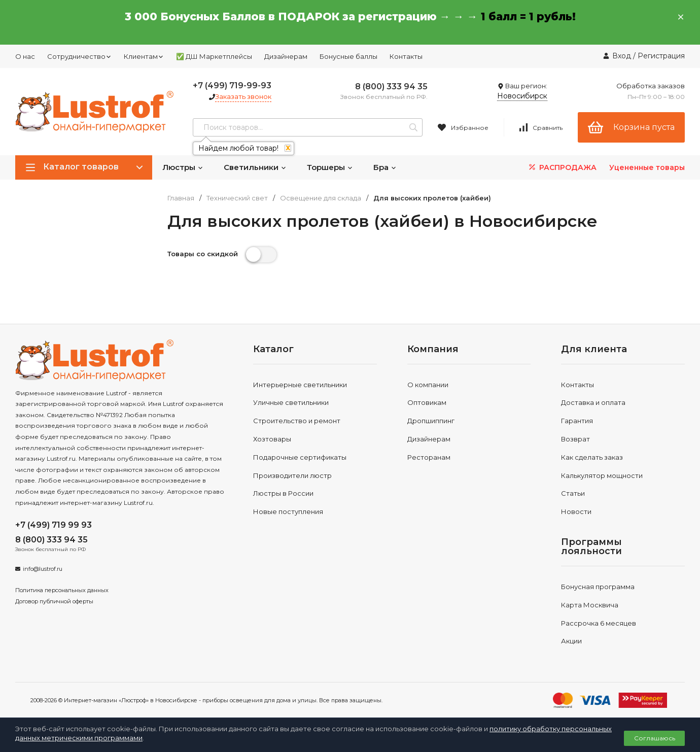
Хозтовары (272, 439)
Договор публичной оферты (54, 601)
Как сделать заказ (592, 457)
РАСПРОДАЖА (562, 167)
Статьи (573, 493)
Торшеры (330, 167)
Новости (576, 511)
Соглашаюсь (655, 738)
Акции (571, 641)
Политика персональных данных (62, 590)
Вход (622, 56)
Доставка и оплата (593, 402)
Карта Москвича (590, 605)
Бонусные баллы (348, 56)
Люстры (183, 167)
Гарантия (577, 421)
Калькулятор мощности (602, 475)
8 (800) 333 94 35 (391, 87)
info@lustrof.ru (43, 569)
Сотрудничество (79, 56)
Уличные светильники (291, 402)
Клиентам (144, 56)
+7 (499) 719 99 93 (54, 525)
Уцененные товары (647, 167)
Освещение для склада (321, 198)
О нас (25, 56)
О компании (428, 385)
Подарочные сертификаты (300, 457)
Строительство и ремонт (297, 421)
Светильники (255, 167)
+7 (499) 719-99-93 (232, 86)
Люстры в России (283, 493)
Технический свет (237, 198)
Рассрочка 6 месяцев (599, 623)
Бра (385, 167)
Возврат (575, 439)
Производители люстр (292, 475)
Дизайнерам (286, 56)
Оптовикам (427, 402)
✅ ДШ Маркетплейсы (214, 56)
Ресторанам (429, 457)
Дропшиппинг (431, 421)
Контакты (406, 56)
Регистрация (661, 56)
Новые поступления (288, 511)
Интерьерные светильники (300, 385)
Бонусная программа (598, 587)
